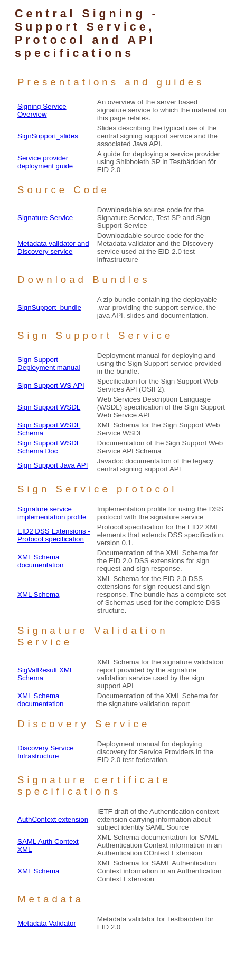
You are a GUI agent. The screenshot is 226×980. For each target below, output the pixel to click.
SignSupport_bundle (49, 307)
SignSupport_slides (48, 136)
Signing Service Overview (42, 110)
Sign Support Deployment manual (49, 364)
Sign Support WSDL (49, 407)
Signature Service (45, 218)
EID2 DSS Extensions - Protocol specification (54, 535)
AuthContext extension (53, 819)
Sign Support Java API (53, 465)
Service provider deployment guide (45, 162)
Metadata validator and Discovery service (53, 248)
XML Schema (39, 594)
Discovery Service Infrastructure (46, 752)
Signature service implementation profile (52, 513)
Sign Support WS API (51, 386)
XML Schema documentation (40, 561)
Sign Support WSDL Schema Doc (49, 447)
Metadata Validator (47, 923)
